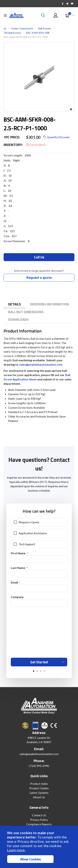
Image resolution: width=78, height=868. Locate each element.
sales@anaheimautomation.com (41, 364)
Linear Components (22, 28)
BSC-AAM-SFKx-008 (38, 33)
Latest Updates (39, 793)
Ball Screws (45, 28)
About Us (39, 797)
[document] (39, 847)
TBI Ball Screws (12, 33)
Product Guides (39, 788)
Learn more (16, 850)
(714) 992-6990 (39, 766)
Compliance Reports (39, 824)
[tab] (14, 304)
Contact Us (39, 815)
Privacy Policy (39, 820)
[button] (71, 109)
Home (5, 28)
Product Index (39, 784)
